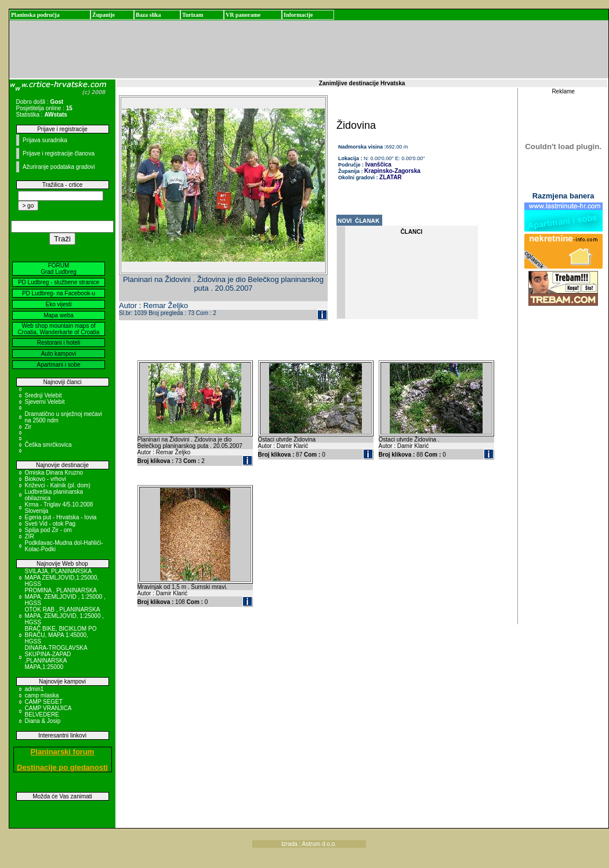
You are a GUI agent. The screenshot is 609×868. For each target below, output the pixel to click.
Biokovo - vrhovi (46, 479)
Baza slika (148, 15)
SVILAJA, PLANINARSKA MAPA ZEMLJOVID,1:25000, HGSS (62, 578)
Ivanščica (378, 164)
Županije (104, 15)
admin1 (35, 689)
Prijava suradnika (45, 140)
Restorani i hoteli (59, 343)
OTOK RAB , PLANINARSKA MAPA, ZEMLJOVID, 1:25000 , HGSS (65, 616)
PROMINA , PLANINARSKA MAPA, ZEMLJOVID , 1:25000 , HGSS (65, 597)
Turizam (193, 15)
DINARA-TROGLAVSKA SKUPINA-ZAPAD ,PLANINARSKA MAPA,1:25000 (56, 657)
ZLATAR (391, 177)
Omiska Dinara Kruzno (54, 473)
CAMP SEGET (44, 702)
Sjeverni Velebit (45, 402)
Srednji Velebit (43, 395)
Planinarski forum (63, 752)
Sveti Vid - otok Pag (50, 524)
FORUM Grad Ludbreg (59, 269)
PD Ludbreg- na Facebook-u (59, 293)
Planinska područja (35, 15)
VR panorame (243, 15)
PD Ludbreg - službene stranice (59, 282)
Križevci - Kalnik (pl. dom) (58, 485)
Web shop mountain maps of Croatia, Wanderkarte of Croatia (59, 329)
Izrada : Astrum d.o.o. (309, 844)
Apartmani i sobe (58, 365)
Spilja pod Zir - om (48, 530)
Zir (28, 427)
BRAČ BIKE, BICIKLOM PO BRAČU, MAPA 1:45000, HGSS (61, 635)
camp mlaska (42, 695)
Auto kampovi (59, 354)
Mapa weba (59, 315)
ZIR (30, 536)
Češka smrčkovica (48, 445)
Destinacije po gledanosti (62, 767)
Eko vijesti (58, 304)
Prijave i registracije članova (59, 153)
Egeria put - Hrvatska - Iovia (61, 517)
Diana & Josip (43, 721)
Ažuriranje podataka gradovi (59, 167)
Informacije (298, 15)
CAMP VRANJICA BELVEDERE (48, 711)
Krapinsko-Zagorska (392, 171)
